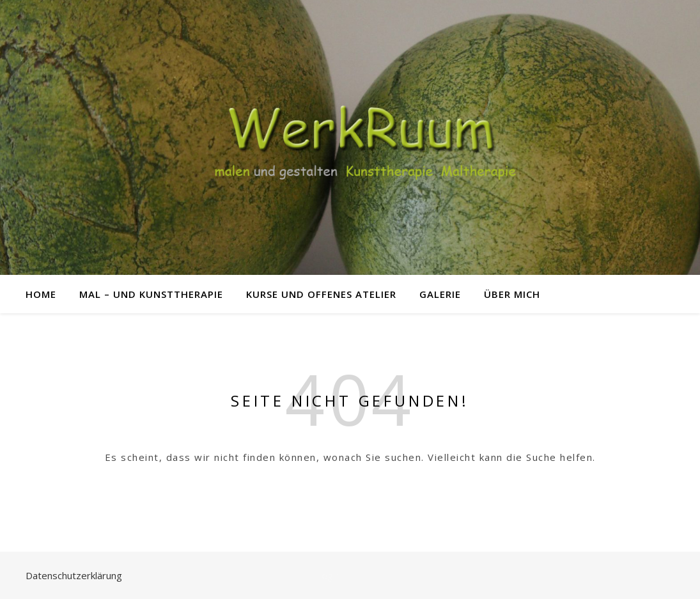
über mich (512, 294)
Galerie (440, 294)
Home (41, 294)
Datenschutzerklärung (74, 575)
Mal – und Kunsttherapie (151, 294)
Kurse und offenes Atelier (321, 294)
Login (328, 575)
